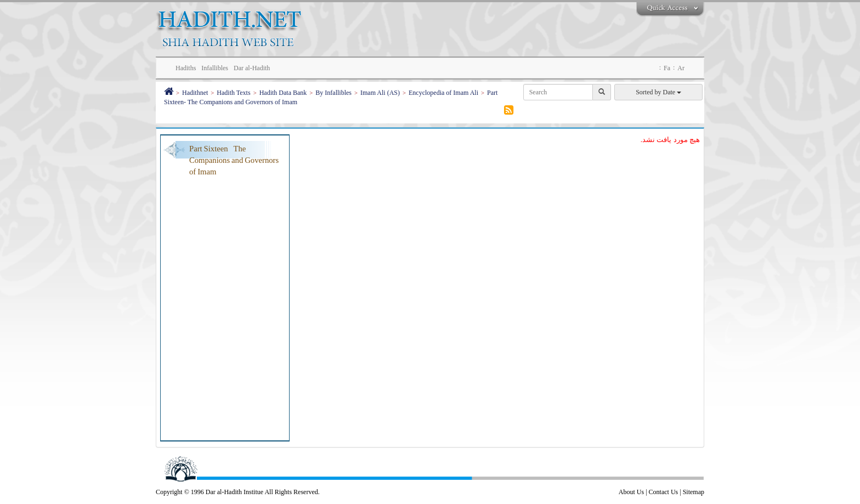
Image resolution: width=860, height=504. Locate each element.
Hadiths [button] (186, 68)
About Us (631, 492)
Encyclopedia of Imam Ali (443, 93)
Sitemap (694, 492)
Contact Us (664, 492)
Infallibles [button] (215, 68)
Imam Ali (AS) (380, 93)
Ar (681, 68)
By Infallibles (333, 93)
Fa (667, 68)
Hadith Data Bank (283, 93)
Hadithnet (195, 93)
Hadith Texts (233, 93)
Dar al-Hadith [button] (252, 68)
